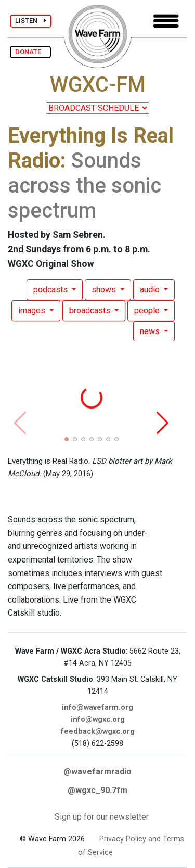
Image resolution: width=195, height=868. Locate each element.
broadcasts (91, 310)
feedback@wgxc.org (98, 731)
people (148, 310)
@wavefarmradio (97, 771)
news (151, 331)
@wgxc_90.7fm (97, 790)
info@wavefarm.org (97, 707)
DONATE (30, 52)
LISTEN (31, 21)
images (33, 310)
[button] (67, 439)
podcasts (51, 290)
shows (105, 290)
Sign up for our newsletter (102, 817)
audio (151, 290)
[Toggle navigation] (166, 21)
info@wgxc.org (98, 719)
